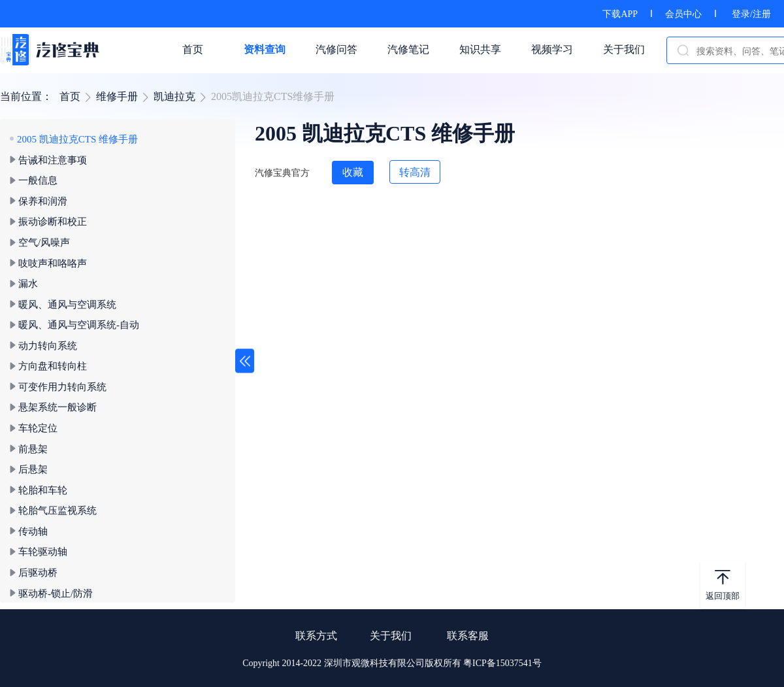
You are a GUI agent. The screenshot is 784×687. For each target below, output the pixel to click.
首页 (70, 96)
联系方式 (316, 636)
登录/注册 (751, 14)
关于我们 (391, 636)
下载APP (620, 14)
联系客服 (468, 636)
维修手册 (117, 96)
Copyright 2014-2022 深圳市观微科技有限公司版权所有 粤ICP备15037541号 (392, 663)
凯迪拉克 (174, 96)
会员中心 (683, 14)
